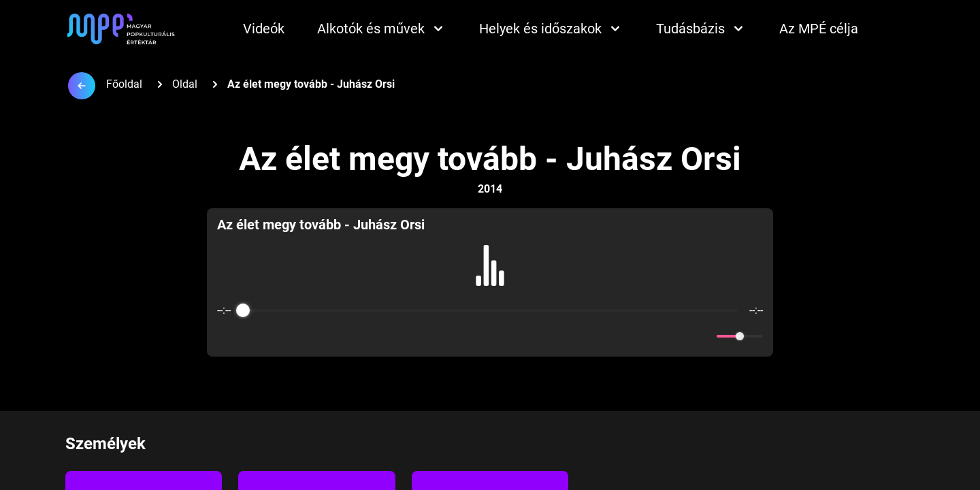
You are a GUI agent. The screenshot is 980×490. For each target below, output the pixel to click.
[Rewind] (460, 337)
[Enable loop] (226, 336)
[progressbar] (490, 310)
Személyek (105, 444)
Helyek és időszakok (551, 29)
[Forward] (520, 337)
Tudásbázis (701, 29)
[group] (490, 282)
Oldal (185, 84)
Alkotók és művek (382, 29)
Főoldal (124, 84)
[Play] (490, 336)
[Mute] (704, 336)
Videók (264, 29)
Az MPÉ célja (819, 29)
